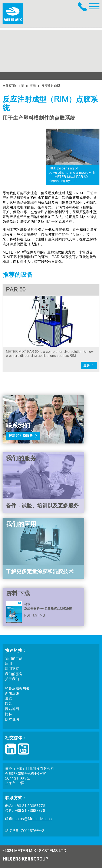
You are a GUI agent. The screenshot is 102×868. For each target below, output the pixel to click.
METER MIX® (13, 14)
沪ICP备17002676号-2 (25, 831)
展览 (9, 699)
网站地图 (12, 709)
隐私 (9, 714)
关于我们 (12, 679)
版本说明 (12, 719)
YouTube (23, 749)
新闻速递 (12, 693)
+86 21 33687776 (83, 7)
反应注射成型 (51, 86)
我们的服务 (14, 674)
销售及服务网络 (17, 688)
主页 (21, 86)
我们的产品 (14, 659)
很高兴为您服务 (21, 436)
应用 (33, 86)
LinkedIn (11, 749)
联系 (9, 704)
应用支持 (12, 669)
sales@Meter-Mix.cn (33, 819)
